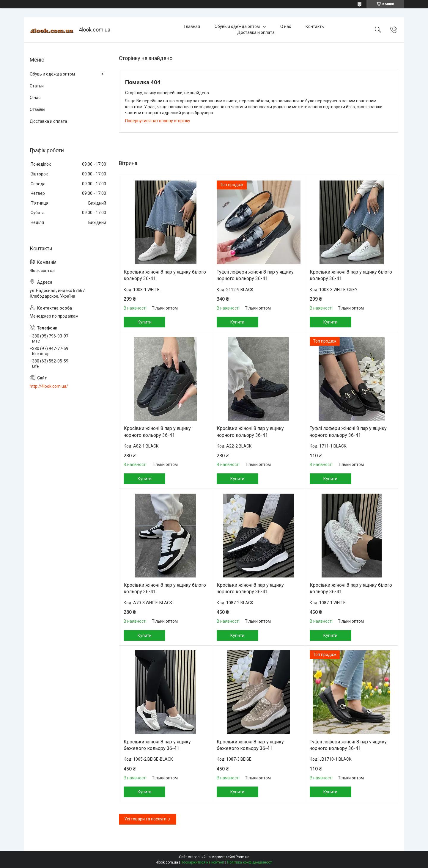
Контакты (315, 26)
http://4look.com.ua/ (49, 386)
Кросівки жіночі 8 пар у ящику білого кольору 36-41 (165, 275)
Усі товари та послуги (145, 819)
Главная (192, 26)
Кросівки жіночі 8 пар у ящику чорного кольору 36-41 (157, 432)
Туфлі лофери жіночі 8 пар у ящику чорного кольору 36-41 (255, 275)
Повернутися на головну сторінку (158, 121)
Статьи (37, 86)
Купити (145, 322)
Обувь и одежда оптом (237, 26)
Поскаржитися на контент (203, 862)
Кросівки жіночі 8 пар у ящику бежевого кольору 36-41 (157, 745)
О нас (286, 26)
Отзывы (37, 109)
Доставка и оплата (256, 32)
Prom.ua (243, 857)
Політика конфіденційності (250, 862)
